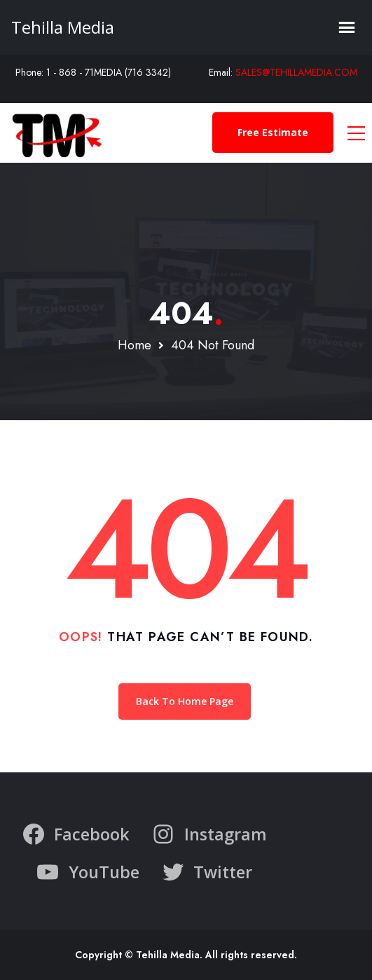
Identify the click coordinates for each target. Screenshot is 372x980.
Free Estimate (273, 132)
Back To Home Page (185, 701)
